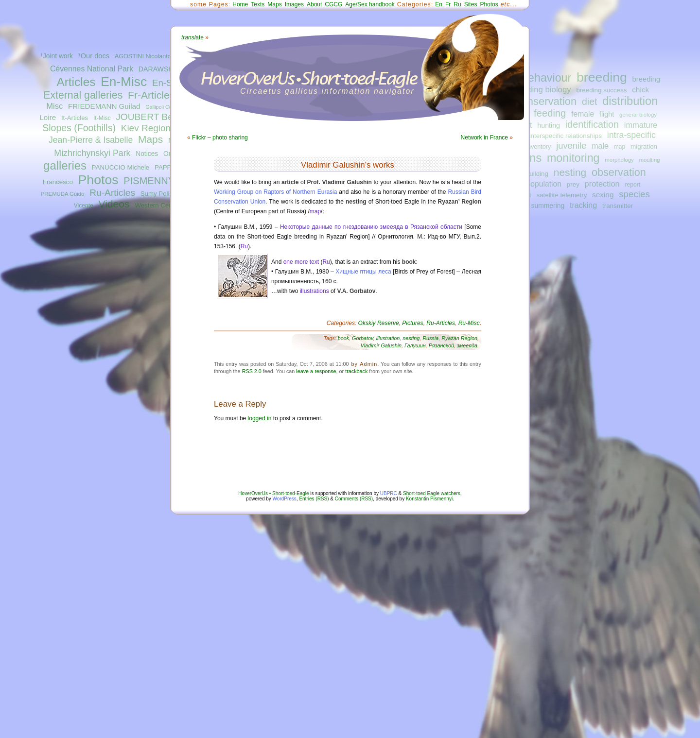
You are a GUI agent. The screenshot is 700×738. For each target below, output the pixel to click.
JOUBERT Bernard (155, 117)
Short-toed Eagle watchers (432, 493)
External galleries (83, 95)
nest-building (530, 174)
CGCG (333, 4)
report (632, 185)
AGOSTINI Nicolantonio (147, 56)
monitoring (573, 158)
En (439, 4)
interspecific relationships (566, 136)
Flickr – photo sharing (220, 137)
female (583, 114)
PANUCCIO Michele (121, 167)
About (314, 4)
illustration (388, 338)
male (600, 146)
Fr (448, 4)
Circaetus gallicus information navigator (327, 91)
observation (619, 172)
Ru (457, 4)
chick (640, 90)
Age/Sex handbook (370, 4)
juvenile (571, 146)
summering (548, 206)
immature (641, 125)
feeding (550, 113)
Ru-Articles (112, 193)
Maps (150, 139)
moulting (650, 160)
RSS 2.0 (252, 371)
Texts (258, 4)
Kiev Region (146, 128)
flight (607, 114)
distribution (630, 101)
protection (602, 184)
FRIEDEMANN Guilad (104, 106)
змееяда (467, 345)
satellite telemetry (561, 195)
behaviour (546, 78)
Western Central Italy (165, 205)
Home (240, 4)
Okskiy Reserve (379, 323)
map (620, 147)
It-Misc (102, 118)
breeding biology (541, 90)
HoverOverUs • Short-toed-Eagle (273, 493)
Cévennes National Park (92, 69)
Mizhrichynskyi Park (92, 153)
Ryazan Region (459, 338)
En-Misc (124, 82)
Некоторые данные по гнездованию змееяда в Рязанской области (371, 227)
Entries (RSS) (314, 499)
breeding (602, 77)
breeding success (601, 90)
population (544, 184)
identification (592, 124)
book (343, 338)
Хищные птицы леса (363, 272)
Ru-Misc (469, 323)
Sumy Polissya (162, 194)
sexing (603, 195)
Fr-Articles (151, 95)
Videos (114, 204)
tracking (583, 205)
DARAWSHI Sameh (169, 69)
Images (294, 4)
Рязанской (441, 345)
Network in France (484, 137)
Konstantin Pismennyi (429, 499)
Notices (147, 154)
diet (589, 102)
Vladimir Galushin (381, 345)
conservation (547, 101)
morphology (619, 160)
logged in (260, 418)
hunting (549, 125)
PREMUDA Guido (63, 194)
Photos (98, 180)
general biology (638, 115)
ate (192, 37)
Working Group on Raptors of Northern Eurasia (275, 192)
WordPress (285, 499)
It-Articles (75, 118)
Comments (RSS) (354, 499)
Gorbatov (363, 338)
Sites (471, 4)
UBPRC (389, 493)
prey (573, 184)
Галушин (415, 345)
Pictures (412, 323)
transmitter (618, 206)
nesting (570, 172)
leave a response (316, 371)
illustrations (315, 291)
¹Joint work (57, 56)
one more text (301, 262)
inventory (538, 147)
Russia (430, 338)
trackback (356, 371)
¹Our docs (94, 56)
